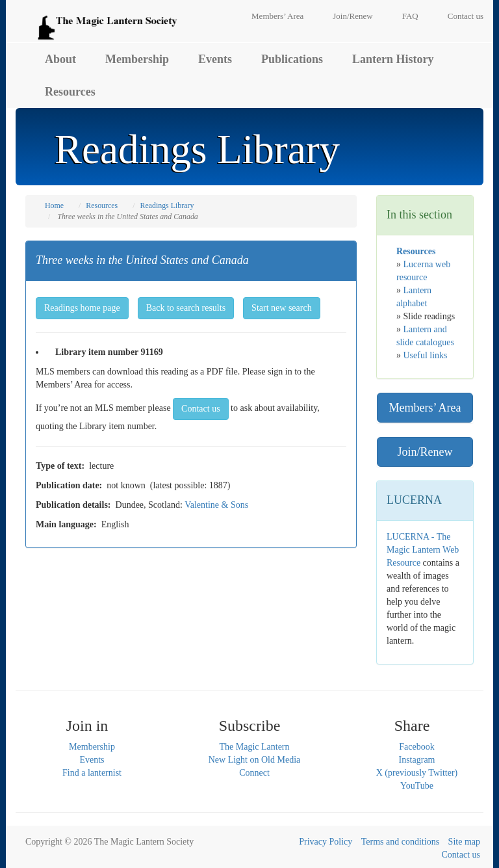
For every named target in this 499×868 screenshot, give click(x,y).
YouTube (417, 786)
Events (215, 59)
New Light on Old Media (255, 760)
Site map (464, 842)
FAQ (410, 16)
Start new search (282, 308)
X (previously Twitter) (417, 773)
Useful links (426, 355)
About (60, 59)
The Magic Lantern (254, 747)
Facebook (416, 747)
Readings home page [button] (82, 308)
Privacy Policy (326, 842)
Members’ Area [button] (425, 408)
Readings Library (167, 205)
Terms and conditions (400, 842)
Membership (137, 59)
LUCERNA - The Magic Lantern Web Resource (423, 550)
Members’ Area (277, 16)
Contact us (466, 16)
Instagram (417, 760)
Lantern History (393, 59)
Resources (70, 92)
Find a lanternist (92, 773)
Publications (292, 59)
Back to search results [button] (186, 308)
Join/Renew (352, 16)
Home (54, 205)
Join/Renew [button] (425, 452)
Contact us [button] (201, 409)
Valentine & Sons (216, 505)
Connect (254, 773)
